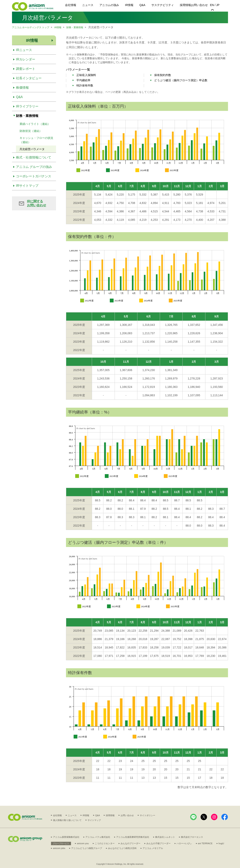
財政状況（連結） (31, 131)
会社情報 (71, 5)
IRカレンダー (26, 59)
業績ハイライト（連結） (35, 124)
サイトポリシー (147, 815)
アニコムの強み (109, 5)
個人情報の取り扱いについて (67, 820)
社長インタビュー (29, 78)
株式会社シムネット (165, 837)
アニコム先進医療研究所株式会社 (133, 837)
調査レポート (26, 69)
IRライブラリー (27, 106)
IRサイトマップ (27, 186)
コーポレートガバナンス (34, 176)
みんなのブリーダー (130, 843)
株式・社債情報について (34, 157)
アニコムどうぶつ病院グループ (110, 848)
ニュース (88, 5)
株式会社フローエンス (192, 837)
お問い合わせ (199, 5)
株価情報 (22, 88)
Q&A (142, 5)
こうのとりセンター (104, 843)
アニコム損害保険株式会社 (66, 837)
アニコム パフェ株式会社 (98, 837)
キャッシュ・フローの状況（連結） (36, 140)
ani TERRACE (204, 843)
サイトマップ (94, 820)
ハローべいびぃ (184, 843)
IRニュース (24, 50)
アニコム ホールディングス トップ (31, 27)
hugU (220, 843)
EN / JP (215, 5)
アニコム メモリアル (176, 848)
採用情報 (185, 5)
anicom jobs (83, 848)
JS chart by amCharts (87, 122)
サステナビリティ (163, 5)
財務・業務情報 (75, 27)
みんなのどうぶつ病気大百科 (146, 848)
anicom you (83, 843)
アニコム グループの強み (34, 167)
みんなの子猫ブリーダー (158, 843)
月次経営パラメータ (32, 149)
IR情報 (129, 5)
